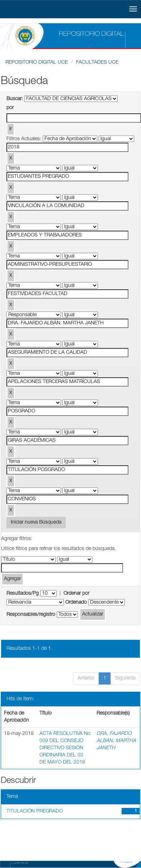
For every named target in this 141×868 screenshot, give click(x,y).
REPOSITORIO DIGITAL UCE (37, 63)
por (10, 108)
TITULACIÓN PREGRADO (35, 811)
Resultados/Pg (23, 594)
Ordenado (76, 603)
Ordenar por (76, 594)
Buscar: (15, 99)
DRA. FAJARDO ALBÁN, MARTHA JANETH (116, 741)
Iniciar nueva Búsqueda (36, 523)
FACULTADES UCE (97, 63)
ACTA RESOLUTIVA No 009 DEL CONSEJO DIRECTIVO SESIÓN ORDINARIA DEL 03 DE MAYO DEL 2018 (65, 748)
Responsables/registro (31, 615)
